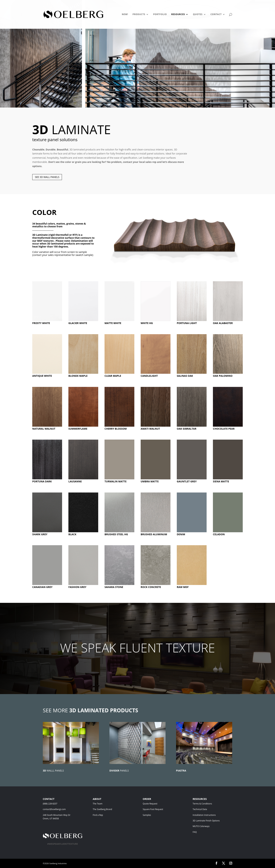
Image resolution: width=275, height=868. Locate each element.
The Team (107, 804)
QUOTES (198, 14)
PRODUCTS (139, 14)
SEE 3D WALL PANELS (47, 177)
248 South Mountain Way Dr (57, 815)
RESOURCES (178, 14)
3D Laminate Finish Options (206, 821)
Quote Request (157, 804)
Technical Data (200, 809)
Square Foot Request (153, 809)
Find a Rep (98, 815)
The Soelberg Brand (102, 809)
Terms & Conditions (207, 804)
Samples (147, 815)
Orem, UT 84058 (51, 819)
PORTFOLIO (160, 14)
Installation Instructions (204, 815)
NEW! (125, 14)
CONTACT (216, 14)
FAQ (195, 832)
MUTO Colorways (201, 826)
